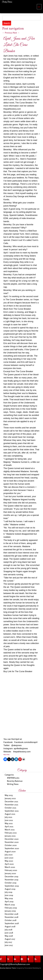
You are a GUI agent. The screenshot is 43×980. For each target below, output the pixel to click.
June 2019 (9, 895)
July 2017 (8, 942)
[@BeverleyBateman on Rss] (37, 959)
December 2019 (11, 876)
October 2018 (10, 920)
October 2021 (10, 808)
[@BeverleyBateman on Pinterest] (24, 959)
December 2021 (11, 801)
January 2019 (10, 911)
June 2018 (9, 933)
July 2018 (8, 930)
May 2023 (9, 795)
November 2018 (11, 917)
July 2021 (8, 817)
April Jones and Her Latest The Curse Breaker (19, 45)
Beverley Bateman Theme (8, 968)
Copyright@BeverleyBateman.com (15, 964)
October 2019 (10, 883)
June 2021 (9, 820)
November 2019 (11, 880)
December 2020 (12, 839)
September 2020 (12, 848)
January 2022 (10, 798)
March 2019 (10, 905)
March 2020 (10, 867)
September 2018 (12, 923)
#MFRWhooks (13, 778)
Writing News (13, 784)
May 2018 (9, 936)
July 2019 (8, 892)
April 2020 (9, 864)
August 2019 (10, 889)
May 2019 (9, 898)
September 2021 (12, 811)
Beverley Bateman (15, 781)
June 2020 (9, 858)
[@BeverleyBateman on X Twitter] (10, 959)
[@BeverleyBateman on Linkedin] (17, 959)
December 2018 (11, 914)
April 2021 (9, 826)
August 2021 (10, 814)
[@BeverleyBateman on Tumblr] (31, 959)
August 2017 (10, 939)
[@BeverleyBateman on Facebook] (3, 959)
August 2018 (10, 926)
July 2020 (9, 855)
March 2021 (10, 830)
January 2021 (10, 836)
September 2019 (12, 886)
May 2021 (9, 823)
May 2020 (9, 861)
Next (16, 33)
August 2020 (10, 851)
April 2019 (9, 901)
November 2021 (11, 805)
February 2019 (11, 908)
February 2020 (11, 870)
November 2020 (12, 842)
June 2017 (9, 945)
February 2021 (11, 833)
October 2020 (11, 845)
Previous (7, 33)
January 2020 (10, 873)
